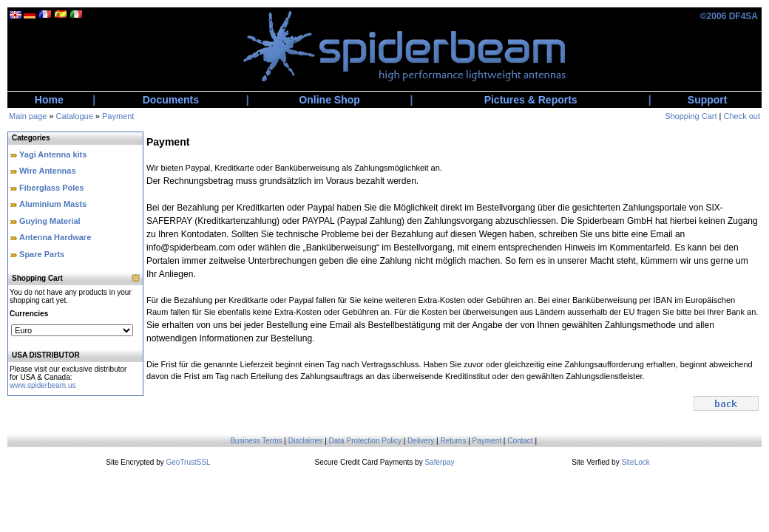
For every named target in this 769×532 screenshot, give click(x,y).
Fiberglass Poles (51, 188)
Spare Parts (42, 254)
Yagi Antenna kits (53, 154)
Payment (118, 116)
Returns (453, 441)
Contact (520, 441)
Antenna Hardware (55, 237)
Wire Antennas (48, 171)
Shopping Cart (691, 116)
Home (49, 100)
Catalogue (75, 116)
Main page (28, 116)
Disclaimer (306, 441)
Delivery (421, 441)
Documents (171, 100)
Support (708, 100)
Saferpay (439, 462)
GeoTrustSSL (188, 462)
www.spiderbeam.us (43, 385)
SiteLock (635, 462)
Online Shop (329, 100)
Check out (742, 116)
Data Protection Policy (365, 441)
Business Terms (256, 441)
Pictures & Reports (531, 100)
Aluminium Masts (53, 204)
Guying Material (50, 221)
